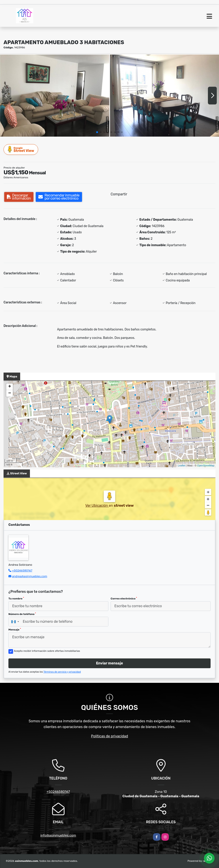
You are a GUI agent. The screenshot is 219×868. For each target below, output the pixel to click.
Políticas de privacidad (110, 736)
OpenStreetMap (206, 465)
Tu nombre (16, 599)
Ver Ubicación (97, 506)
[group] (55, 95)
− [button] (10, 393)
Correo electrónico (124, 599)
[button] (97, 132)
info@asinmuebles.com (58, 835)
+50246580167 (22, 570)
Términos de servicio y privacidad (62, 672)
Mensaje (15, 630)
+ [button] (10, 387)
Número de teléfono (22, 614)
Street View (21, 149)
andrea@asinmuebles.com (30, 576)
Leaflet (181, 465)
